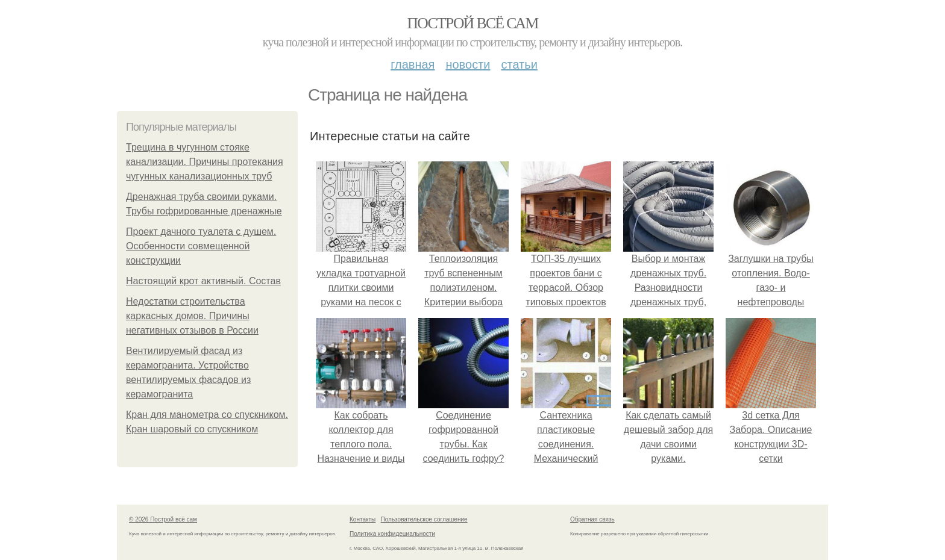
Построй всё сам (472, 23)
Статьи (519, 64)
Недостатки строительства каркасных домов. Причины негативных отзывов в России (192, 316)
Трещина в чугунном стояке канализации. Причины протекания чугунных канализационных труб (205, 162)
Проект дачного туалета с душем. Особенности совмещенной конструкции (201, 246)
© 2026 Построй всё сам (163, 519)
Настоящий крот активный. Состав (203, 281)
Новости (468, 64)
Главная (413, 64)
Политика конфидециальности (392, 534)
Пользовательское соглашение (424, 519)
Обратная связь (592, 519)
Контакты (363, 519)
